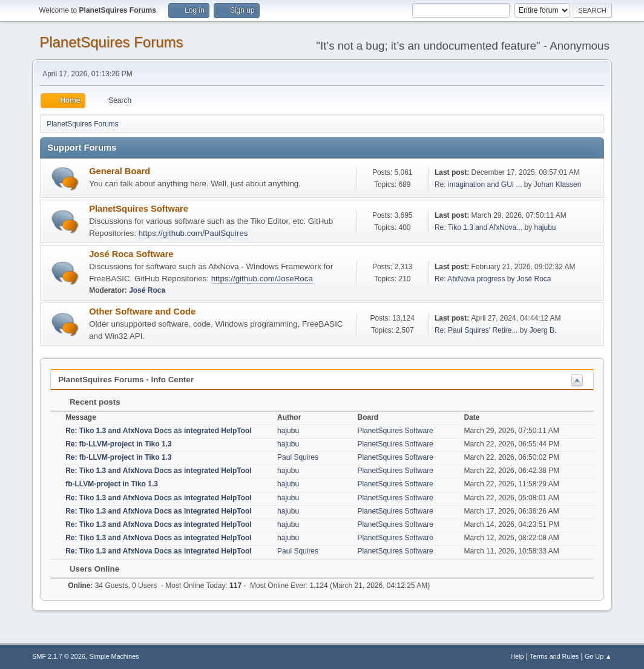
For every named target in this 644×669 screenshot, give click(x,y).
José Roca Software (131, 254)
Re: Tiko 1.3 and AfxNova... (478, 227)
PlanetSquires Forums (111, 42)
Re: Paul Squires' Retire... (476, 330)
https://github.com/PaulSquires (193, 233)
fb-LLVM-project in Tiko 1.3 (112, 484)
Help (517, 656)
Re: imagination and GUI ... (478, 184)
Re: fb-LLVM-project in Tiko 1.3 (118, 444)
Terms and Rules (554, 656)
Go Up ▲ (598, 656)
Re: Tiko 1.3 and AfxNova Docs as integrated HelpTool (158, 431)
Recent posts (89, 402)
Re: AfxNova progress (470, 279)
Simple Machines (114, 656)
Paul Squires (298, 457)
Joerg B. (543, 330)
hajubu (545, 227)
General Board (120, 171)
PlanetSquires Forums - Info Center (126, 380)
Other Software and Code (142, 312)
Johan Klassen (558, 184)
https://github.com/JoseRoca (262, 279)
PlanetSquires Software (139, 209)
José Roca (147, 290)
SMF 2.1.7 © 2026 (59, 656)
